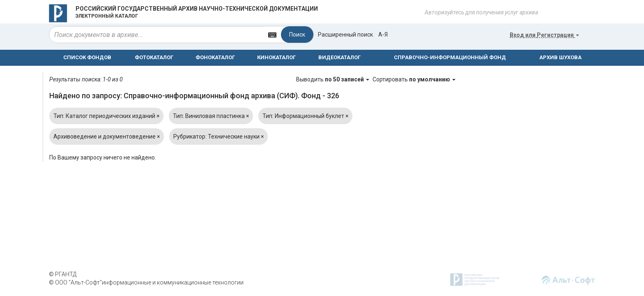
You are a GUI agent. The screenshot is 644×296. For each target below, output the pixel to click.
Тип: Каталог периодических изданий (106, 116)
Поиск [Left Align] (297, 35)
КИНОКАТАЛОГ (276, 57)
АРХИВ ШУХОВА (560, 57)
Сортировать (414, 79)
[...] (156, 35)
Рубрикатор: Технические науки (218, 136)
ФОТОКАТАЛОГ (154, 57)
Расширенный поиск (345, 35)
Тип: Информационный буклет (305, 116)
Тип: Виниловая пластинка (211, 116)
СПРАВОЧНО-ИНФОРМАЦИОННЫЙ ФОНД (450, 57)
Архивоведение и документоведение (107, 136)
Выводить (333, 79)
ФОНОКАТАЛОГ (215, 57)
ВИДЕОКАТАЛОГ (339, 57)
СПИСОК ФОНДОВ (87, 57)
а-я (383, 35)
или (544, 35)
